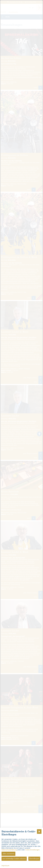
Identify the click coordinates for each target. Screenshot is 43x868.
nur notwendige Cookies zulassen (14, 859)
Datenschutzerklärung (9, 850)
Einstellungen (34, 859)
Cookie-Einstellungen (32, 850)
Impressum (5, 866)
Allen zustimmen (8, 854)
